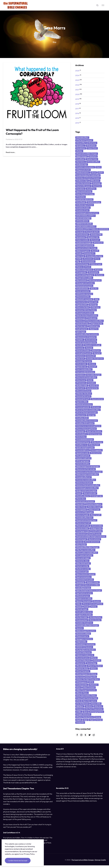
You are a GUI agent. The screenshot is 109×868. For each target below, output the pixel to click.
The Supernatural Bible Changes (83, 860)
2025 (77, 71)
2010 (77, 123)
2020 (77, 94)
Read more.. (11, 152)
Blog (54, 42)
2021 (77, 90)
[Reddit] (94, 735)
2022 (77, 85)
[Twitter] (90, 735)
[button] (97, 5)
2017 (77, 109)
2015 (77, 118)
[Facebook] (77, 735)
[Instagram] (81, 735)
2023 (77, 80)
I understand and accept (18, 861)
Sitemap (97, 860)
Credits (103, 860)
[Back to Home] (16, 5)
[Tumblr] (85, 735)
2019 (77, 99)
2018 (77, 104)
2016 (77, 113)
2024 (77, 75)
